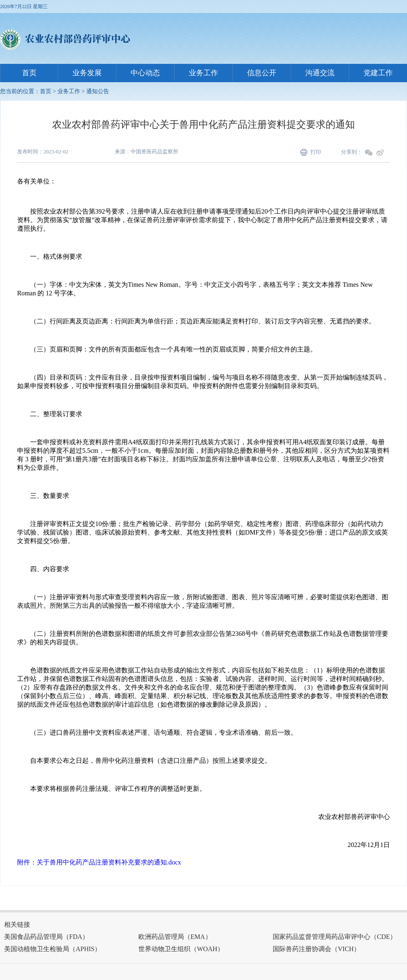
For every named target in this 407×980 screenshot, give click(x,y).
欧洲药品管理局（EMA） (175, 937)
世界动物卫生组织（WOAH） (181, 949)
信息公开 (262, 73)
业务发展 (87, 73)
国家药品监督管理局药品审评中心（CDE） (335, 937)
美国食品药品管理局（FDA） (46, 937)
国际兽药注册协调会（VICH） (316, 949)
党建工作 (378, 73)
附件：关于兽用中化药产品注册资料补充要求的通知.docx (99, 862)
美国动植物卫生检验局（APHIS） (53, 949)
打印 (311, 153)
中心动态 (145, 73)
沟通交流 (320, 73)
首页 (29, 73)
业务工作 (203, 73)
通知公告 (98, 91)
